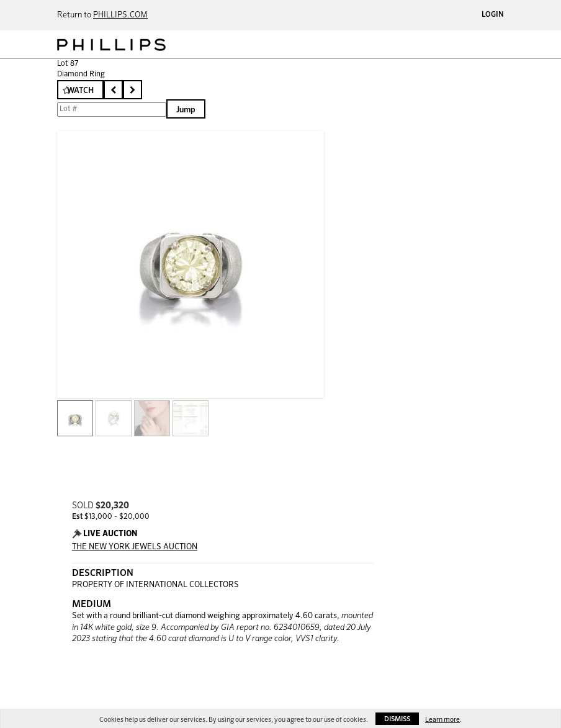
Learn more (442, 720)
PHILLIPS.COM (120, 15)
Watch (80, 91)
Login (493, 15)
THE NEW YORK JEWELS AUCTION (135, 547)
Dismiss (397, 719)
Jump (186, 110)
